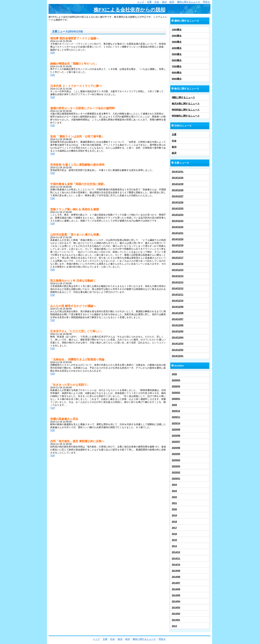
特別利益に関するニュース (186, 110)
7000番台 (177, 66)
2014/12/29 (178, 184)
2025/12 (176, 411)
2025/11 (176, 417)
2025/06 (176, 448)
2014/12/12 (178, 288)
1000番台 (177, 30)
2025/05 (176, 454)
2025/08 (176, 436)
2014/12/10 (178, 301)
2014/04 (176, 601)
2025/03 (176, 466)
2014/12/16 (178, 264)
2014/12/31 (178, 172)
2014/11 (176, 558)
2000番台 (177, 36)
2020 (174, 509)
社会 (157, 2)
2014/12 (176, 552)
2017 (174, 528)
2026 (174, 374)
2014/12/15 (178, 270)
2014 (174, 546)
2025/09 (176, 429)
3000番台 (177, 42)
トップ (141, 2)
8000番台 (177, 73)
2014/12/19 (178, 245)
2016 (174, 534)
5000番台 (177, 54)
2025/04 (176, 460)
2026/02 (176, 393)
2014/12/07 (178, 319)
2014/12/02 (178, 350)
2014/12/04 (178, 337)
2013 (174, 626)
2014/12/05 (178, 331)
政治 (164, 2)
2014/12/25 (178, 208)
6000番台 (177, 60)
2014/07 (176, 583)
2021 (174, 503)
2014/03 (176, 607)
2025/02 (176, 472)
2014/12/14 (178, 276)
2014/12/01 (178, 356)
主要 (149, 2)
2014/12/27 (178, 196)
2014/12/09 (178, 307)
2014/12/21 (178, 233)
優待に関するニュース (189, 2)
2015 (174, 540)
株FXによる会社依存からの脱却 (129, 10)
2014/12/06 (178, 325)
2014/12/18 (178, 252)
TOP (53, 53)
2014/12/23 (178, 221)
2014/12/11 (178, 294)
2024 (174, 485)
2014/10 (176, 565)
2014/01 (176, 620)
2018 (174, 522)
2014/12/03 (178, 344)
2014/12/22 (178, 227)
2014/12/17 (178, 258)
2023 (174, 491)
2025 (174, 405)
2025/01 (176, 478)
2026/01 (176, 399)
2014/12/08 (178, 313)
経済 (172, 2)
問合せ (206, 2)
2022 (174, 497)
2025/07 (176, 442)
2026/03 (176, 386)
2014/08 (176, 577)
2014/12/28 (178, 190)
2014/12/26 (178, 202)
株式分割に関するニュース (186, 104)
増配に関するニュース (183, 97)
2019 (174, 515)
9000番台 (177, 79)
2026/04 (176, 380)
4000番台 (177, 48)
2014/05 (176, 595)
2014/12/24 (178, 215)
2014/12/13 (178, 282)
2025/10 (176, 423)
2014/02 (176, 614)
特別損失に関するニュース (186, 116)
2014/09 (176, 571)
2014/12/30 (178, 178)
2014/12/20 (178, 239)
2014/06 (176, 589)
